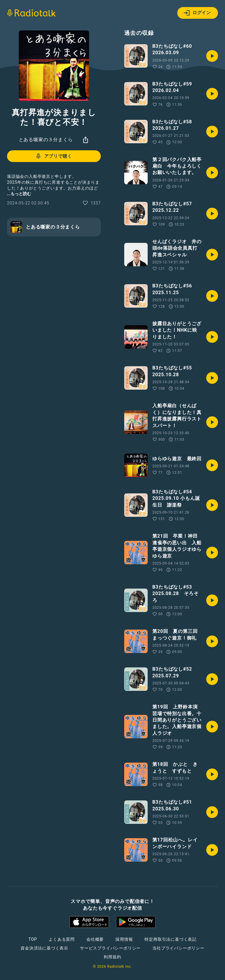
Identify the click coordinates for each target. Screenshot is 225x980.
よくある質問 (62, 939)
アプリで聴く (53, 156)
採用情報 (124, 939)
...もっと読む (19, 194)
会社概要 (95, 939)
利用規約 (112, 957)
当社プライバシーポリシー (178, 948)
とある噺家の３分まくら (46, 140)
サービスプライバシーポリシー (110, 948)
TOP (33, 939)
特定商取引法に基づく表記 (171, 939)
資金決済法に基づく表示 (44, 948)
